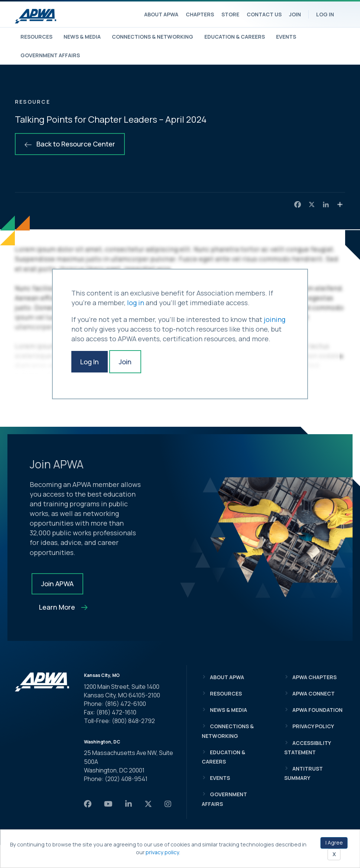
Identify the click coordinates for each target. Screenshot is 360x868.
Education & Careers (235, 37)
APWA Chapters (314, 677)
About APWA (161, 14)
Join (295, 14)
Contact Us (264, 14)
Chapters (200, 14)
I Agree (334, 843)
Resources (36, 37)
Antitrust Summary (304, 773)
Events (286, 37)
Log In (325, 14)
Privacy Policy (313, 726)
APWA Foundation (317, 710)
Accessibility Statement (307, 748)
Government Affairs (50, 55)
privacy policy (162, 852)
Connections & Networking (153, 37)
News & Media (82, 37)
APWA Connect (314, 693)
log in (136, 303)
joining (275, 319)
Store (230, 14)
